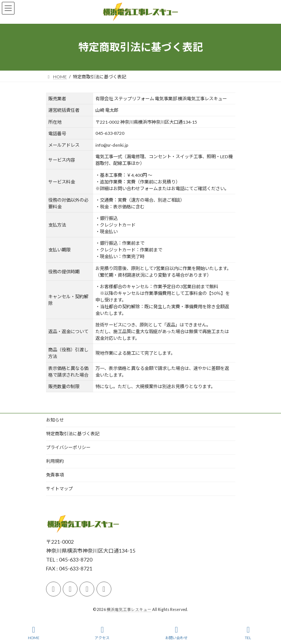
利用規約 (55, 461)
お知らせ (55, 420)
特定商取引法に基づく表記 (73, 434)
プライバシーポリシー (68, 447)
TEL (248, 633)
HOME (34, 633)
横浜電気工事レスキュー (129, 609)
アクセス (102, 633)
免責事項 (55, 475)
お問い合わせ (176, 633)
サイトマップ (59, 489)
